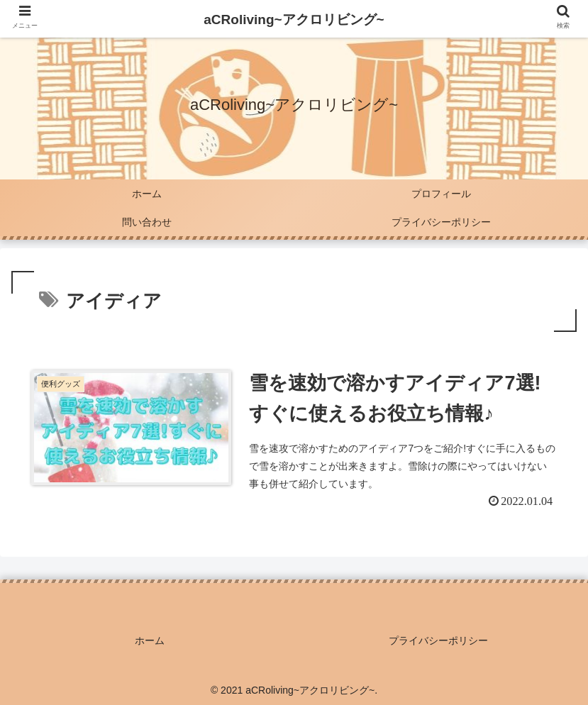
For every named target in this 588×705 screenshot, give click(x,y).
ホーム (150, 640)
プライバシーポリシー (438, 640)
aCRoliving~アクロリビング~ (294, 20)
